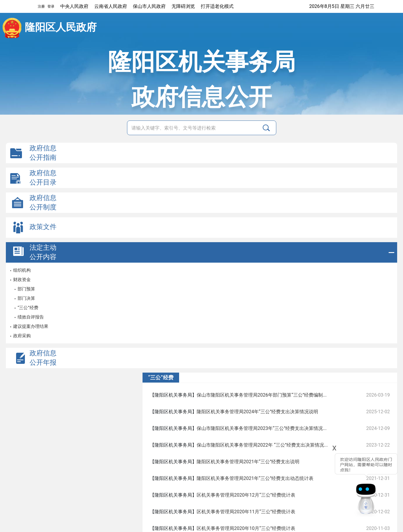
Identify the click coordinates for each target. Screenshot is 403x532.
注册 (41, 6)
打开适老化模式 (217, 6)
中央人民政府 (74, 6)
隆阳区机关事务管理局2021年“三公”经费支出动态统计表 (255, 478)
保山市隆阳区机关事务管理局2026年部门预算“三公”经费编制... (262, 395)
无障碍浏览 (183, 6)
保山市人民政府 (149, 6)
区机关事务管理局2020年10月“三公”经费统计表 (246, 528)
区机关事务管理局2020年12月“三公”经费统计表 (246, 495)
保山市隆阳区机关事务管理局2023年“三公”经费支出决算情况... (262, 428)
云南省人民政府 (111, 6)
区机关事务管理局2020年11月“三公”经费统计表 (246, 512)
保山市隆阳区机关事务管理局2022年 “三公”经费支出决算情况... (262, 445)
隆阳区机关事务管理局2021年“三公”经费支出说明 (248, 462)
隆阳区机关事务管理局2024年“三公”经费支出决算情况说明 (257, 412)
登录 (51, 6)
